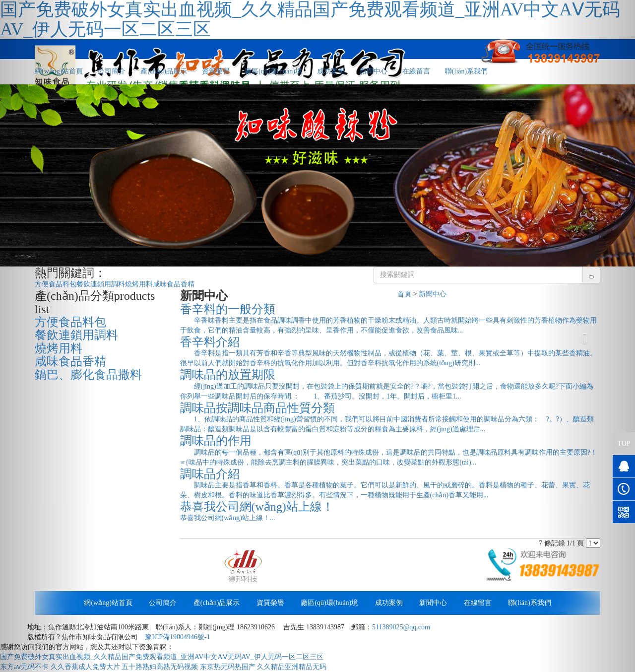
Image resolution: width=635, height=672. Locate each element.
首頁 (404, 294)
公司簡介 (112, 71)
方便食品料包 (56, 284)
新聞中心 (374, 71)
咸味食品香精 (174, 284)
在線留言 (416, 71)
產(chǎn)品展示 (164, 71)
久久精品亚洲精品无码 (292, 667)
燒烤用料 (139, 284)
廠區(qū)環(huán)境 (273, 71)
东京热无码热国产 (228, 667)
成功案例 (331, 71)
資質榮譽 (216, 71)
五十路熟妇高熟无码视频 (160, 667)
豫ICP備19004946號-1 (177, 637)
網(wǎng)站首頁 (108, 603)
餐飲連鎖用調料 (101, 284)
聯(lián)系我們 (466, 71)
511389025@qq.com (401, 627)
